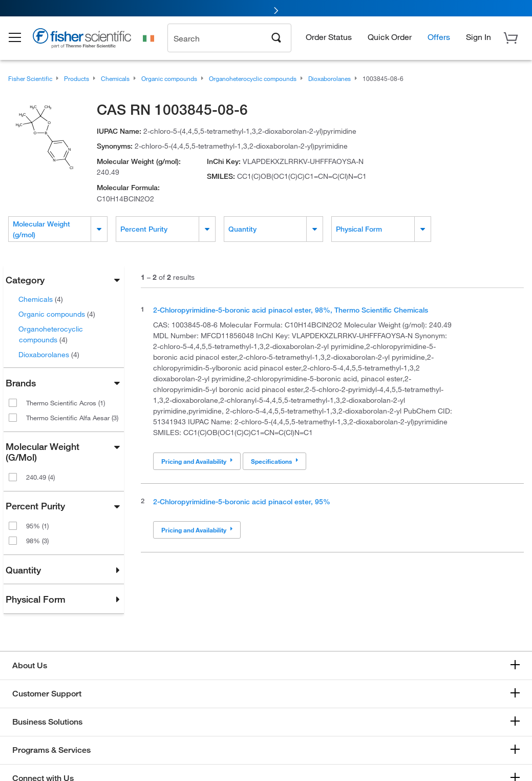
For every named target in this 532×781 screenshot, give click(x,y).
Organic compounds (57, 314)
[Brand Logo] (90, 42)
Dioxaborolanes (49, 354)
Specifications (274, 461)
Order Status (329, 39)
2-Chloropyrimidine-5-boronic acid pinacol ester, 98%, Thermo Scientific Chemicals (291, 310)
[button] (22, 40)
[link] (266, 9)
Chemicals (41, 299)
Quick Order (390, 39)
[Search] (276, 39)
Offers (439, 39)
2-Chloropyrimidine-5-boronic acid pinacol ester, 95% (242, 501)
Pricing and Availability (197, 461)
